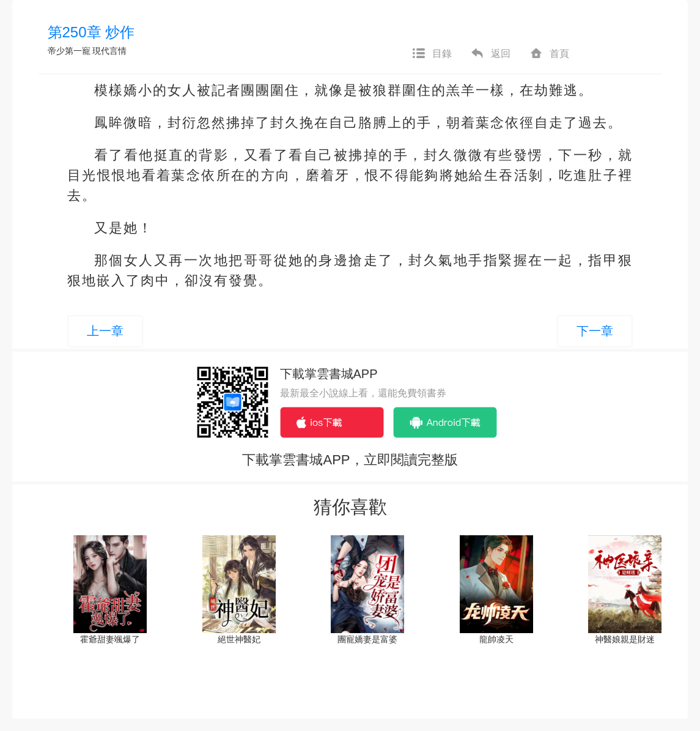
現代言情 (109, 51)
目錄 (432, 54)
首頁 (549, 54)
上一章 (105, 331)
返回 (490, 54)
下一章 (595, 331)
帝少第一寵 (69, 51)
